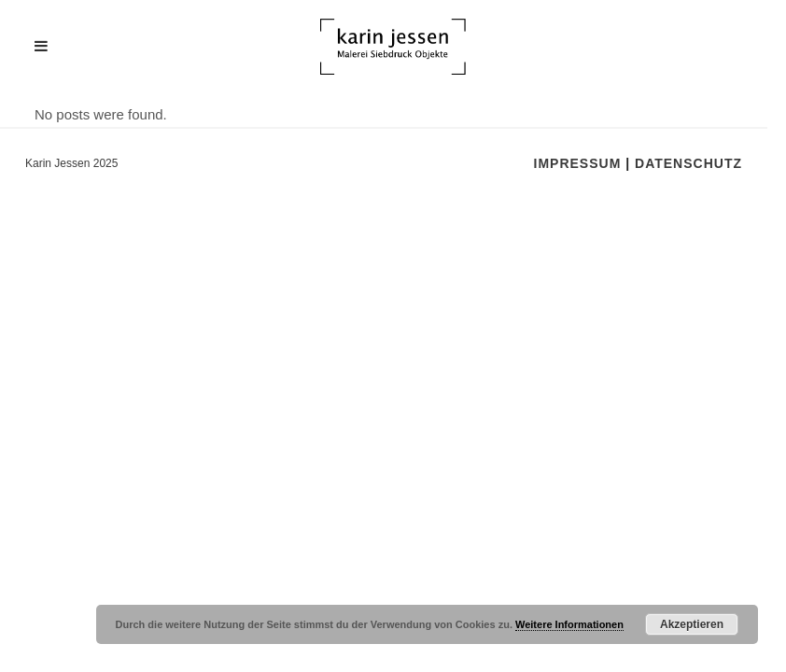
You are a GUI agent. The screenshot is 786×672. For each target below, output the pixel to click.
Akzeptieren (692, 624)
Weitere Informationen (569, 624)
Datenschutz (688, 163)
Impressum (578, 163)
